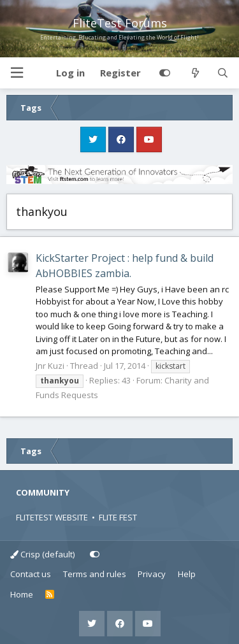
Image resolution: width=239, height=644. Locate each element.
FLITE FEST (118, 517)
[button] (17, 73)
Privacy (152, 574)
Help (187, 574)
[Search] (223, 73)
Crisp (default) (42, 554)
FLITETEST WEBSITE (52, 517)
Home (22, 594)
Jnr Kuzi (50, 366)
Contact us (31, 574)
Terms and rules (95, 574)
